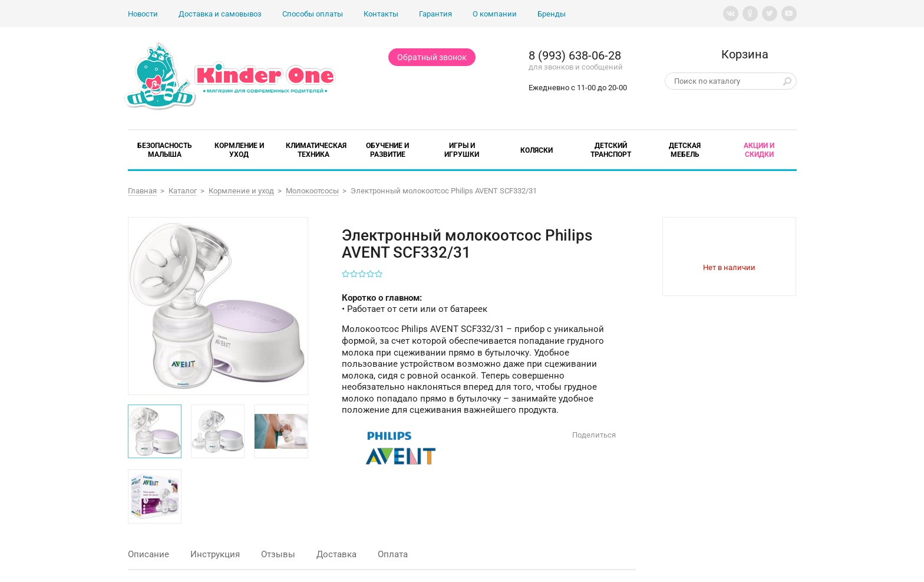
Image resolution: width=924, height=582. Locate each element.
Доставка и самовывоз (220, 14)
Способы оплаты (313, 14)
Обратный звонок (432, 57)
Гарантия (435, 14)
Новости (143, 14)
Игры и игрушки (462, 150)
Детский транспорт (611, 150)
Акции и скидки (759, 150)
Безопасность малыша (165, 150)
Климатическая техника (316, 150)
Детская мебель (685, 150)
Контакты (381, 14)
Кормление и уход (239, 150)
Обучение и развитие (387, 150)
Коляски (537, 150)
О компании (495, 14)
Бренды (552, 14)
